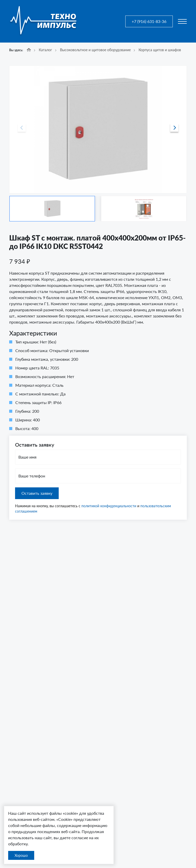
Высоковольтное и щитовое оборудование (95, 50)
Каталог (45, 50)
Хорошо (21, 855)
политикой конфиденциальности (109, 506)
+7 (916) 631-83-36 (149, 21)
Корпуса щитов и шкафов (160, 50)
